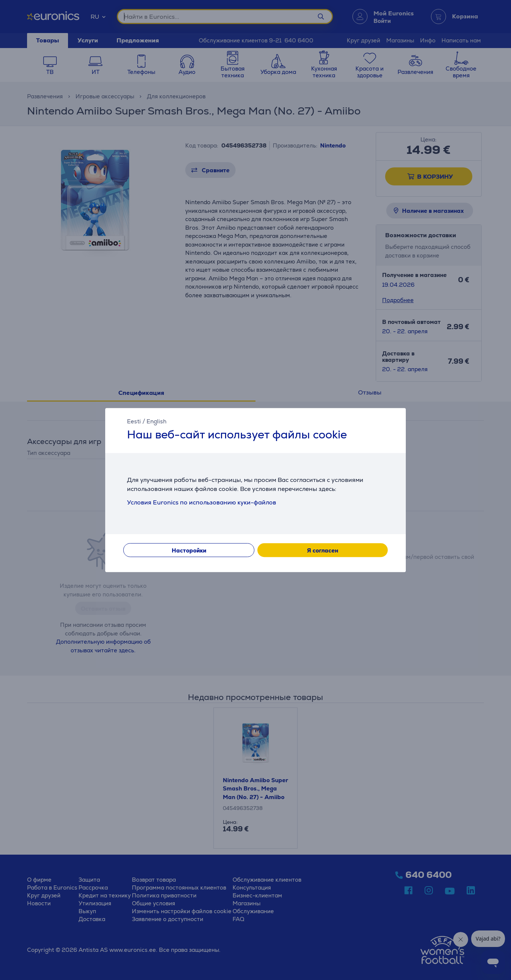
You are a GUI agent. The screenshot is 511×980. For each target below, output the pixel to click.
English (156, 421)
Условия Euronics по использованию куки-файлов (202, 502)
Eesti (134, 421)
